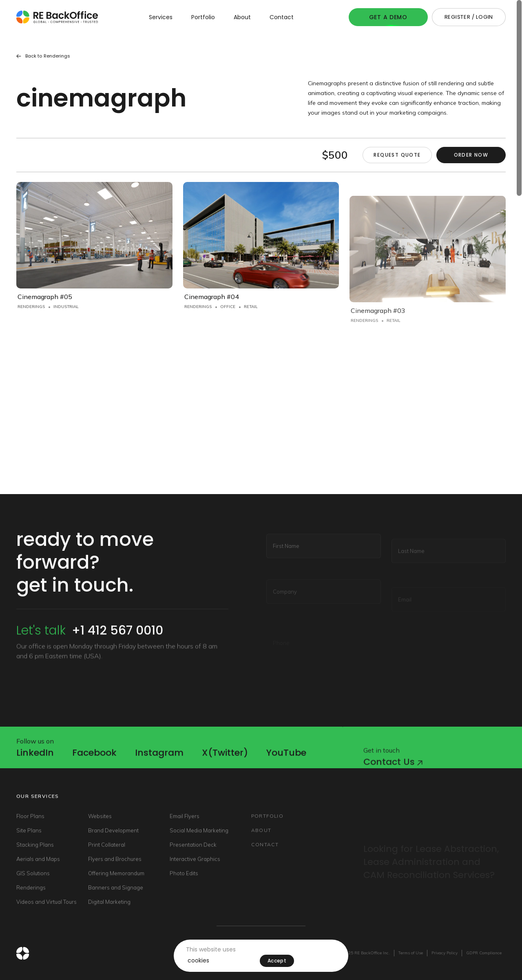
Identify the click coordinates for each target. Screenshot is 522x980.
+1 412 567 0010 (117, 645)
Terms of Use (411, 953)
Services (161, 17)
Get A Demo (388, 17)
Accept (277, 961)
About (242, 17)
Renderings (31, 307)
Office (228, 314)
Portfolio (203, 17)
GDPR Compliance (484, 953)
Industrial (66, 307)
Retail (251, 314)
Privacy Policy (445, 953)
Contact (282, 17)
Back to (43, 56)
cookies (198, 960)
